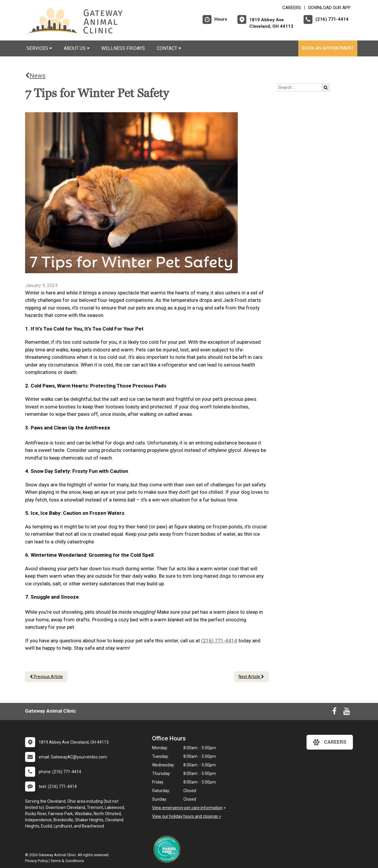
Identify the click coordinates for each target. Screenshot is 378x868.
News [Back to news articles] (35, 76)
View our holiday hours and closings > (187, 816)
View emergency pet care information (187, 808)
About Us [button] (77, 48)
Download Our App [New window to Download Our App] (329, 8)
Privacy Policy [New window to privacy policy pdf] (36, 861)
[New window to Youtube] (347, 712)
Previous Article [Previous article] (46, 677)
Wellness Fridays (123, 48)
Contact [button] (169, 48)
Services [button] (39, 48)
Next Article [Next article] (251, 677)
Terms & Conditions (67, 861)
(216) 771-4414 (219, 641)
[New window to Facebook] (334, 712)
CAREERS (292, 8)
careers (330, 742)
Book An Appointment (328, 48)
